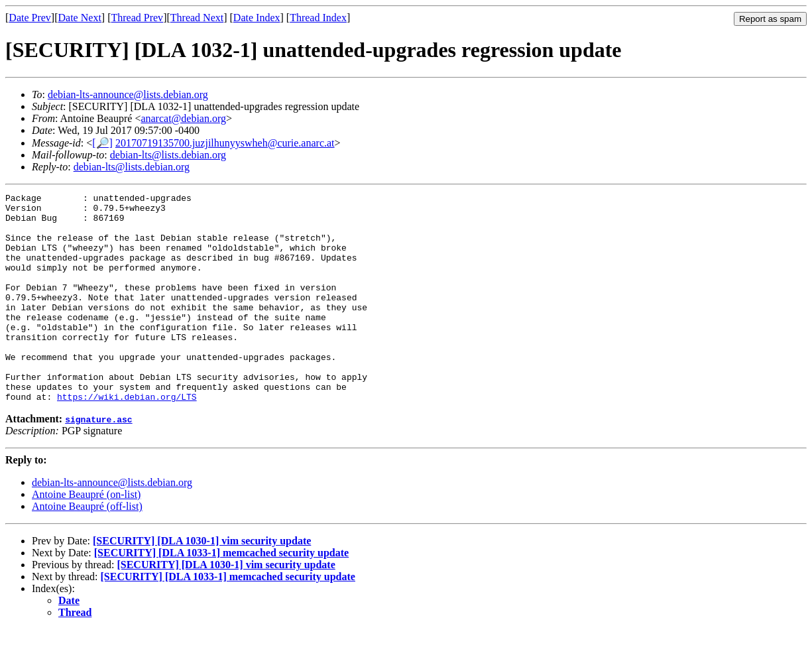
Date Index (257, 18)
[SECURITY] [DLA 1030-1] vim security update (202, 582)
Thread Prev (137, 18)
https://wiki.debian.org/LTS (127, 438)
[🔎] (102, 143)
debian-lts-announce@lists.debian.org (128, 94)
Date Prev (30, 18)
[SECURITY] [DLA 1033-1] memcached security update (221, 594)
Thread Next (197, 18)
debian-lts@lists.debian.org (168, 155)
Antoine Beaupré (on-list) (86, 536)
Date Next (80, 18)
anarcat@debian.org (183, 118)
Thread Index (318, 18)
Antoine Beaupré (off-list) (87, 548)
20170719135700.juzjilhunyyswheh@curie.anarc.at (225, 143)
